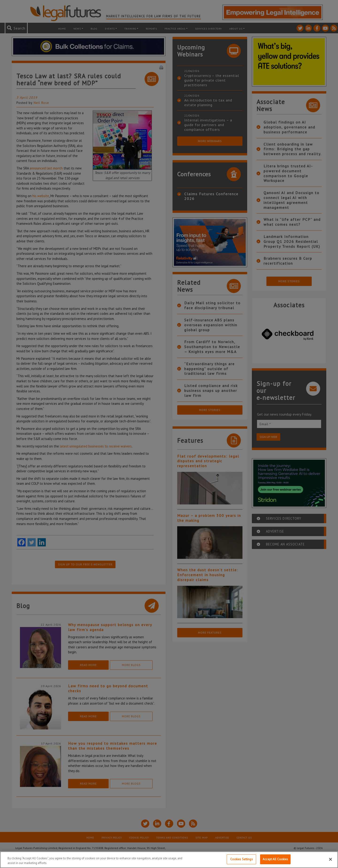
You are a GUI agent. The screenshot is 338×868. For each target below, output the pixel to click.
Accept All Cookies (275, 859)
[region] (169, 860)
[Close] (330, 859)
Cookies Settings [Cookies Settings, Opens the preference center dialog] (242, 859)
